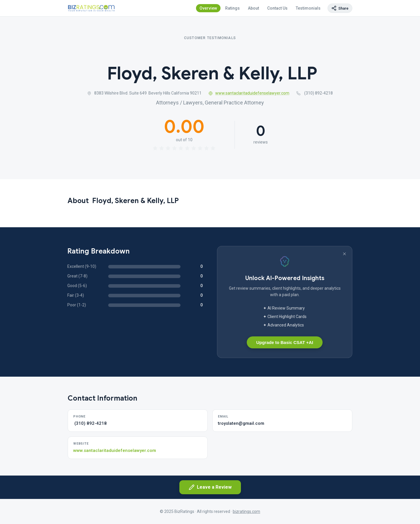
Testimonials (308, 8)
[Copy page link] (340, 8)
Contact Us (277, 8)
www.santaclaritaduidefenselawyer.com (249, 93)
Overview (208, 8)
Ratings (232, 8)
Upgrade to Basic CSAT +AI (285, 342)
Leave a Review (210, 487)
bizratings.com (246, 511)
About (253, 8)
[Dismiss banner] (344, 254)
